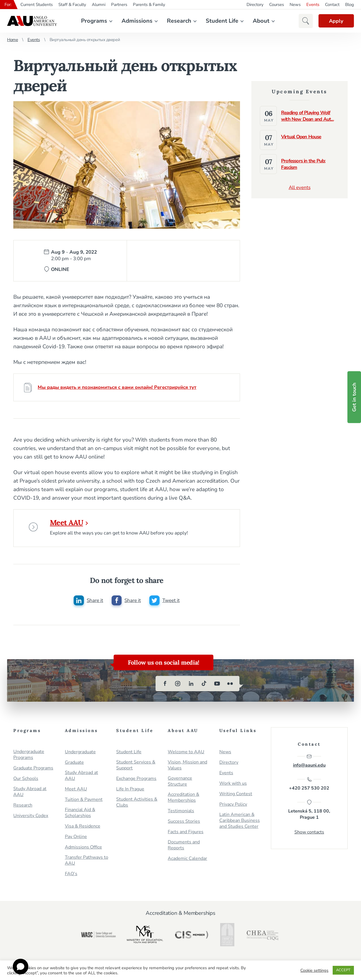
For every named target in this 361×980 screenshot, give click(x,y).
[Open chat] (21, 967)
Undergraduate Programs (29, 756)
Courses (277, 5)
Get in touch (354, 397)
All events (300, 187)
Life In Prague (130, 791)
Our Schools (26, 780)
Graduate (74, 764)
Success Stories (184, 823)
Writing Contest (236, 795)
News (295, 5)
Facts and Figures (186, 833)
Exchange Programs (136, 780)
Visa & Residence (83, 828)
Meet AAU (70, 523)
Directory (255, 5)
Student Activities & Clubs (137, 804)
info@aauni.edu (309, 762)
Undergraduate (80, 753)
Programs (94, 21)
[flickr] (230, 685)
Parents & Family (149, 5)
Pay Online (76, 838)
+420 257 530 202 (309, 786)
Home (12, 40)
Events (313, 5)
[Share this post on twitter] (164, 602)
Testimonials (181, 812)
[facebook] (165, 685)
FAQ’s (71, 875)
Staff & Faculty (72, 5)
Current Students (37, 5)
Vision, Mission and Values (187, 767)
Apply (335, 21)
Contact (332, 5)
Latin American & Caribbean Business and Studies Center (240, 822)
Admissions (136, 21)
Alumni (99, 5)
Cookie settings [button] (314, 970)
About (261, 21)
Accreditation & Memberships (183, 799)
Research (179, 21)
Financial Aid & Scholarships (80, 814)
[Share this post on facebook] (126, 602)
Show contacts (309, 834)
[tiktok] (204, 685)
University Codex (31, 817)
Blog (350, 5)
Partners (119, 5)
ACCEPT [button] (343, 970)
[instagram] (178, 685)
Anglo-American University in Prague (32, 21)
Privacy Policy (233, 806)
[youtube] (217, 685)
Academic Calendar (187, 860)
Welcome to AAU (186, 753)
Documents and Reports (184, 847)
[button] (304, 21)
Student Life (221, 21)
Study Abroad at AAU (30, 793)
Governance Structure (180, 783)
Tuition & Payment (84, 801)
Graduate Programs (33, 770)
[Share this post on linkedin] (88, 602)
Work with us (233, 785)
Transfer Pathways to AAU (87, 862)
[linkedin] (191, 685)
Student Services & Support (136, 767)
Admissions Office (83, 849)
